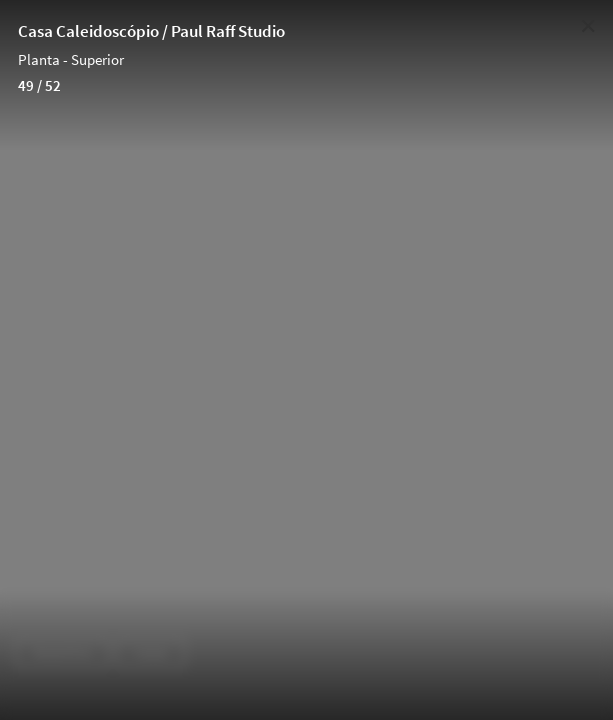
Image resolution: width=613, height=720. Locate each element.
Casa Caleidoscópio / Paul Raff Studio (151, 31)
